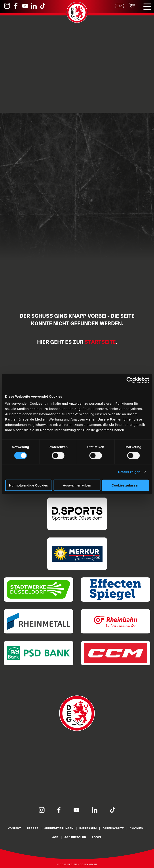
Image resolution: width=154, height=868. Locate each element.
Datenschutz (113, 828)
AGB (55, 837)
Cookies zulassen (125, 485)
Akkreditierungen (59, 828)
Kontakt (14, 828)
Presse (32, 828)
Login (96, 837)
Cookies (137, 828)
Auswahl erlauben (77, 485)
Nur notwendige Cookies (29, 485)
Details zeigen (129, 472)
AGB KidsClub (75, 837)
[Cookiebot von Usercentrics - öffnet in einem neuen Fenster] (130, 380)
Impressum (88, 828)
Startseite (100, 342)
